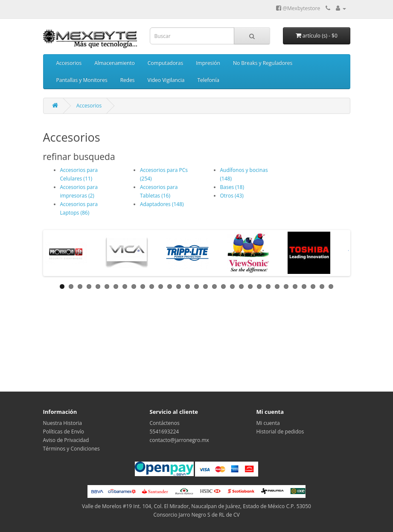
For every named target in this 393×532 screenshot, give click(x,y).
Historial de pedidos (280, 432)
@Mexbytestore (298, 8)
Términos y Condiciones (71, 449)
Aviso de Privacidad (66, 440)
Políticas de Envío (64, 432)
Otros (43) (232, 196)
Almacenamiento (115, 63)
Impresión (208, 63)
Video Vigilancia (166, 80)
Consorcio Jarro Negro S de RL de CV (196, 515)
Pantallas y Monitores (82, 80)
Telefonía (208, 80)
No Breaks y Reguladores (263, 63)
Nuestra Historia (63, 423)
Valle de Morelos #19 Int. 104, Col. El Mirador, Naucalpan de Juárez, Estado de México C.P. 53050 (196, 506)
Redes (128, 80)
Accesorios (69, 63)
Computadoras (165, 63)
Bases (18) (232, 187)
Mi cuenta (268, 423)
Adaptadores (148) (162, 204)
